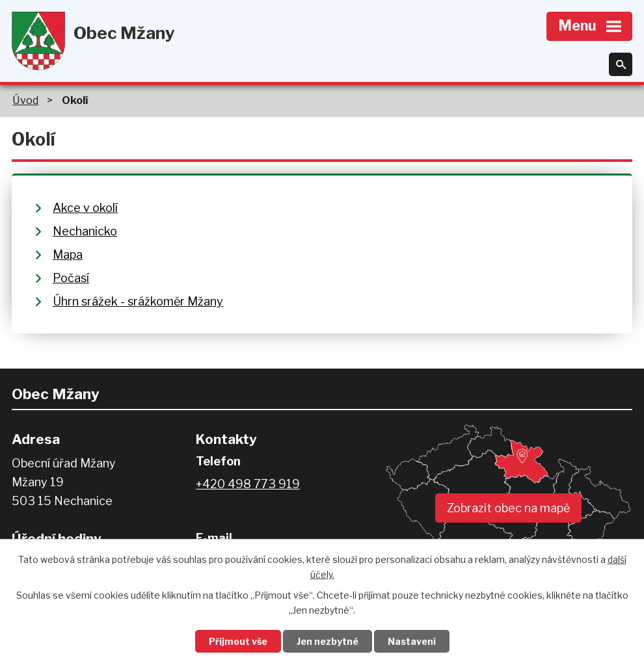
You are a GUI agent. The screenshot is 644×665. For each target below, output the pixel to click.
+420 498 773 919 (248, 484)
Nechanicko (85, 231)
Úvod (25, 100)
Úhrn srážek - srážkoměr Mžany (138, 301)
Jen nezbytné (328, 641)
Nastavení (412, 641)
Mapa (68, 254)
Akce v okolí (85, 208)
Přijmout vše (238, 641)
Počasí (71, 278)
